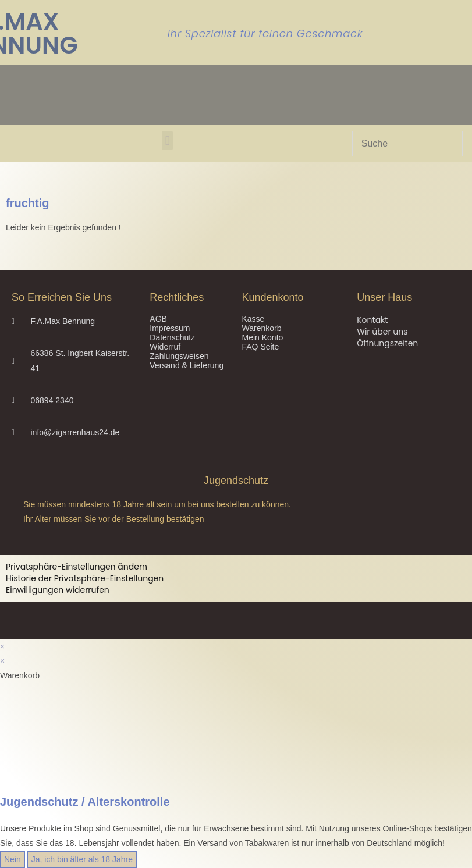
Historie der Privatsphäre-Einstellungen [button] (85, 578)
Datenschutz (172, 337)
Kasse (253, 319)
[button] (167, 140)
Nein (13, 859)
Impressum (170, 328)
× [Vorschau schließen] (2, 646)
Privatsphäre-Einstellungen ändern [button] (77, 567)
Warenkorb (261, 328)
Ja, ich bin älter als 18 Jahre (82, 859)
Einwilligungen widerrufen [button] (58, 590)
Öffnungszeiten (387, 343)
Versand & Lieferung (187, 365)
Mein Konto (262, 337)
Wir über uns (382, 332)
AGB (158, 319)
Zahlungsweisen (179, 356)
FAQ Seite (260, 347)
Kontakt (372, 320)
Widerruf (165, 347)
